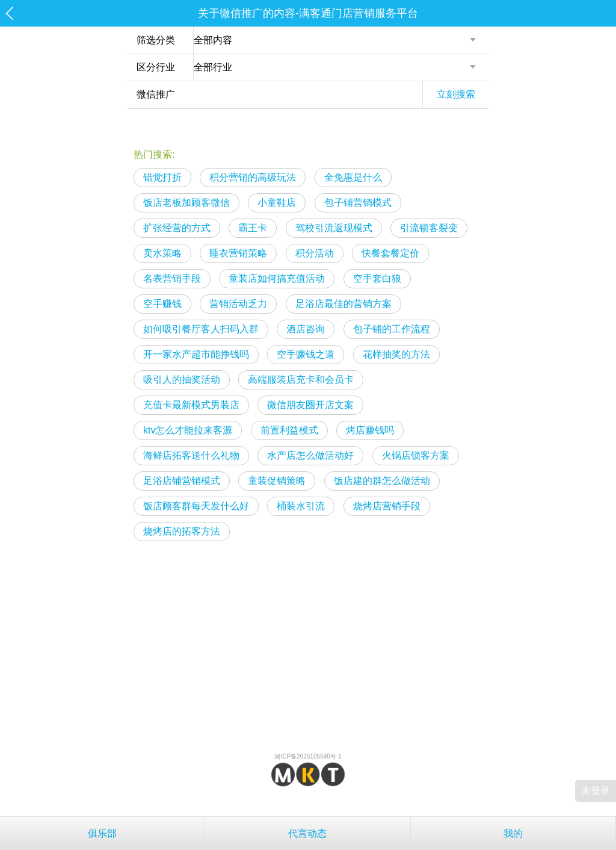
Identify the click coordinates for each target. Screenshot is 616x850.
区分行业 (156, 67)
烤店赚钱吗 (370, 430)
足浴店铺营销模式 (182, 481)
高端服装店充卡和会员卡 (301, 380)
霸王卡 (253, 228)
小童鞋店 (277, 203)
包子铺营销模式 (358, 203)
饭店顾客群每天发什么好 (196, 506)
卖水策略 (162, 253)
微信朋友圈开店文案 (310, 405)
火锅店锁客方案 (416, 455)
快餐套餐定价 (390, 253)
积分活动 (315, 253)
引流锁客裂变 (429, 228)
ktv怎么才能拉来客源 (188, 430)
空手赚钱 (162, 304)
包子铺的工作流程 (392, 329)
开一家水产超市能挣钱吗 (196, 354)
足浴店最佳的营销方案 (343, 304)
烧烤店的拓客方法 (182, 531)
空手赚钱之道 (306, 354)
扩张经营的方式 (177, 228)
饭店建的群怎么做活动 (382, 481)
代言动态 (307, 833)
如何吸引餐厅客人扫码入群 (201, 329)
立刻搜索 (456, 94)
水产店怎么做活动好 (310, 455)
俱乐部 (102, 833)
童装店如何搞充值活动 (277, 278)
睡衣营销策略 (238, 253)
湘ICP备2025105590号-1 (308, 756)
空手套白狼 (377, 278)
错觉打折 (162, 177)
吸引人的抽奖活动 (182, 380)
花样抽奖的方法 (396, 354)
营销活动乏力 (238, 304)
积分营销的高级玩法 (253, 177)
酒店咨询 (306, 329)
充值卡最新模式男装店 (191, 405)
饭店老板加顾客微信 (186, 203)
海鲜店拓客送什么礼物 (191, 455)
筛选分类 (156, 40)
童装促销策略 (277, 481)
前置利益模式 (289, 430)
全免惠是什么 (353, 177)
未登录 (596, 791)
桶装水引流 (301, 506)
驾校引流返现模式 (334, 228)
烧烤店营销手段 (387, 506)
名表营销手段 (172, 278)
